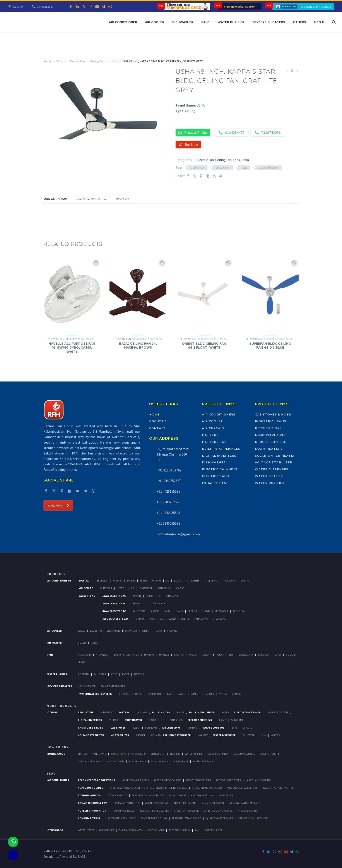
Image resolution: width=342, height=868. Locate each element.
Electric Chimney (218, 754)
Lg (168, 581)
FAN (197, 830)
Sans (235, 728)
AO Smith (83, 674)
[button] (48, 217)
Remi (231, 655)
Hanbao (149, 655)
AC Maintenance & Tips (93, 803)
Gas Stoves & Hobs (273, 414)
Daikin (131, 581)
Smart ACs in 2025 (124, 811)
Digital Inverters (219, 456)
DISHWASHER (107, 830)
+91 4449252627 (169, 481)
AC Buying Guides (89, 795)
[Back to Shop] (292, 71)
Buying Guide (56, 754)
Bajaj (136, 339)
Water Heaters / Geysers (96, 694)
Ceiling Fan (97, 61)
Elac (169, 694)
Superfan (264, 655)
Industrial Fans (271, 421)
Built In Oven (133, 720)
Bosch (82, 643)
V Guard (291, 655)
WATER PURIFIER (213, 830)
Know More (58, 505)
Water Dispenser (272, 469)
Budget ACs (226, 795)
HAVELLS (139, 674)
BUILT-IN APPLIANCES (131, 830)
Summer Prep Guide (213, 803)
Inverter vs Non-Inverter (278, 788)
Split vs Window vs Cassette (128, 788)
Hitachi (156, 581)
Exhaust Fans (215, 483)
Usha (113, 61)
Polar (220, 655)
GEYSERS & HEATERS (60, 686)
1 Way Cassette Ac (114, 596)
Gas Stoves (118, 728)
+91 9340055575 (168, 523)
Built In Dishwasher (247, 712)
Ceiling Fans (180, 761)
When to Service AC (157, 803)
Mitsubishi (193, 581)
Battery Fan (214, 442)
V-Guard (172, 631)
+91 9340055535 (168, 513)
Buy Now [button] (188, 144)
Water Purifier (231, 22)
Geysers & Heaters (269, 22)
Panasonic (229, 581)
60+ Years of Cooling (154, 818)
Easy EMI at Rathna (203, 795)
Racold (209, 694)
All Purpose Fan (76, 339)
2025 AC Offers (177, 795)
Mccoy (193, 655)
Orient (146, 631)
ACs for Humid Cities (228, 780)
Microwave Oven (271, 435)
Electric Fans (215, 476)
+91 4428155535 (168, 491)
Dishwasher (183, 22)
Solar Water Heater (275, 456)
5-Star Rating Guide (186, 811)
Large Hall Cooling (258, 780)
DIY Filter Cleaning (185, 803)
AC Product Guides (90, 788)
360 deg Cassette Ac (115, 619)
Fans (205, 22)
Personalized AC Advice (186, 818)
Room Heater (87, 686)
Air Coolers (138, 754)
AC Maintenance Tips (127, 803)
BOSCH (284, 712)
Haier (143, 581)
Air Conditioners (219, 414)
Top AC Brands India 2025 (207, 788)
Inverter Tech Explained (154, 811)
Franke (192, 728)
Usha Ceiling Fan (269, 168)
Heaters (175, 754)
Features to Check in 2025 (148, 795)
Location (18, 7)
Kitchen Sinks (268, 428)
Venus (82, 662)
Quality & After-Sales (219, 818)
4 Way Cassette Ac (114, 611)
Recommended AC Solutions (96, 780)
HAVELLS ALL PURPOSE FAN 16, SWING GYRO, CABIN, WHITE (72, 348)
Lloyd (178, 581)
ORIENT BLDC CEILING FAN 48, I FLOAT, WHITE (204, 346)
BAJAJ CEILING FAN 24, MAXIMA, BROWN (138, 346)
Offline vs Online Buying (253, 818)
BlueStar (102, 581)
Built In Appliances (202, 712)
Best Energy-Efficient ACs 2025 (168, 788)
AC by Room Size (117, 795)
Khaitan (179, 655)
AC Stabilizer (120, 735)
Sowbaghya (246, 655)
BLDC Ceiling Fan (208, 339)
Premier (141, 735)
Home (47, 61)
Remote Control (271, 442)
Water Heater (269, 476)
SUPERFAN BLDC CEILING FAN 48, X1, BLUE (270, 346)
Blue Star (100, 674)
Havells (164, 655)
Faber (94, 643)
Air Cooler (155, 22)
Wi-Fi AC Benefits (248, 811)
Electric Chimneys (220, 469)
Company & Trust (89, 818)
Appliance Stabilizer (177, 735)
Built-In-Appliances (221, 449)
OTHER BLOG (55, 830)
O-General (211, 581)
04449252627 (44, 7)
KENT (114, 674)
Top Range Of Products (316, 7)
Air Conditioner (123, 22)
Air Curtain (213, 428)
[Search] (333, 22)
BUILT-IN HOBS (156, 830)
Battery (210, 435)
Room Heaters (269, 449)
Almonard (84, 655)
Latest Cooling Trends (218, 811)
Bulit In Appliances (90, 761)
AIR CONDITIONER (58, 780)
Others (299, 22)
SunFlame (237, 720)
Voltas (245, 581)
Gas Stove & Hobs (244, 754)
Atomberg (102, 655)
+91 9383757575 (168, 502)
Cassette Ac (87, 596)
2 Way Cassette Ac (114, 603)
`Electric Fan (76, 61)
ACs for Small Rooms (135, 780)
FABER (126, 674)
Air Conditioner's (59, 581)
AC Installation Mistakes (245, 803)
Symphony (131, 631)
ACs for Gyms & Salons (167, 780)
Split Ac (84, 581)
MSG (319, 22)
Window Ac (86, 588)
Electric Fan (223, 168)
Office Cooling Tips (198, 780)
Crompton (113, 631)
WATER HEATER (86, 830)
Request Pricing (193, 133)
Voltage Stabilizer (274, 462)
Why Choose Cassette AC (242, 788)
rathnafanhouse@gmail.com (178, 534)
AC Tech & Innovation (92, 811)
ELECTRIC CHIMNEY (180, 830)
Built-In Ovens (115, 761)
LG (163, 720)
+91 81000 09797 (169, 470)
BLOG (51, 773)
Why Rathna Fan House (122, 818)
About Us (158, 421)
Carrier (118, 581)
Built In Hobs (161, 712)
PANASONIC (176, 720)
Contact (158, 428)
